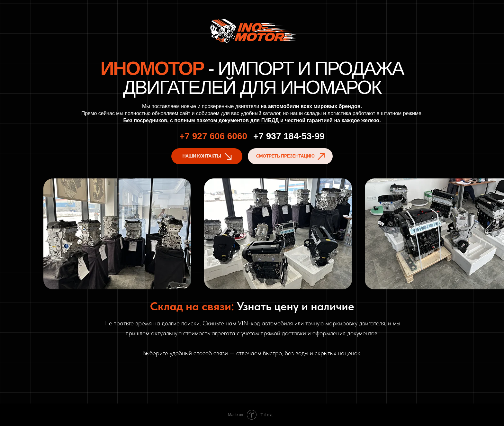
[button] (290, 156)
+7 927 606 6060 (213, 136)
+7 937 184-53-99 (289, 136)
